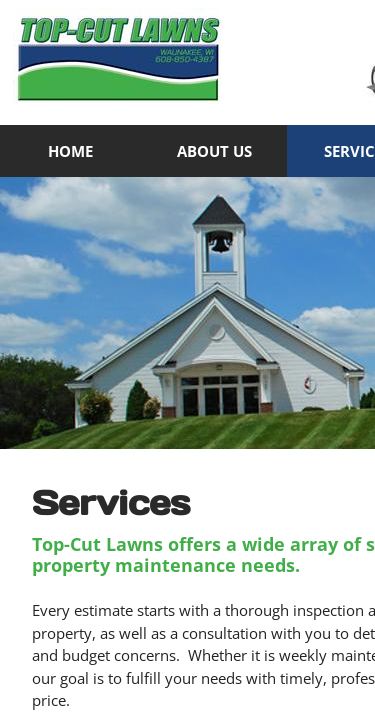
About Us (214, 151)
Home (70, 151)
